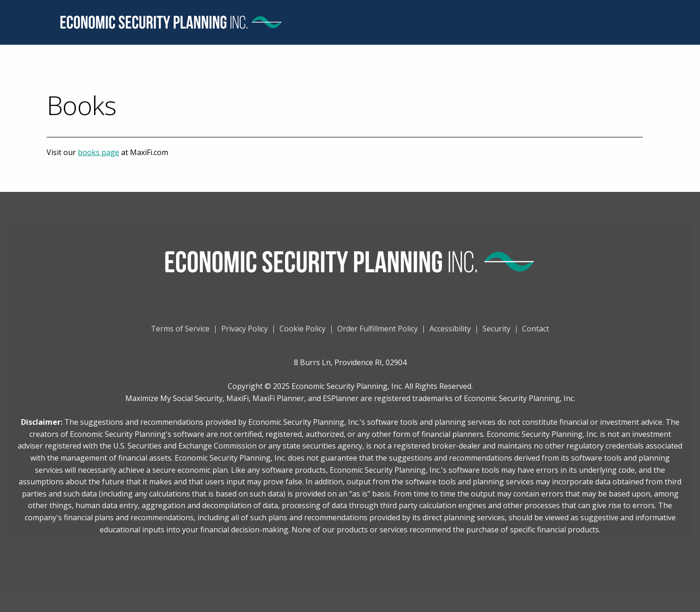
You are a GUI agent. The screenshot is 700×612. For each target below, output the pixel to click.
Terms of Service (180, 332)
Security (496, 332)
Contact (536, 332)
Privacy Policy (245, 332)
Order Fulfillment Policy (377, 332)
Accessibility (450, 332)
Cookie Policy (302, 332)
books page (99, 152)
